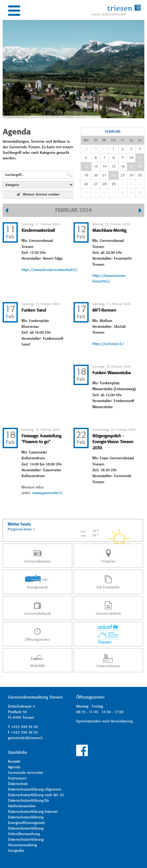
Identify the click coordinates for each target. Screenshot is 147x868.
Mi (104, 140)
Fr (123, 140)
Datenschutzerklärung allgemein (35, 790)
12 (86, 167)
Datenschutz (18, 784)
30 (96, 149)
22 (114, 175)
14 (104, 167)
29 (86, 149)
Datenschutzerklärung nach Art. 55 (36, 795)
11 (140, 158)
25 (140, 175)
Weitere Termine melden (38, 195)
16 (123, 167)
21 (104, 175)
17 (131, 167)
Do (114, 140)
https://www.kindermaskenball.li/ (49, 270)
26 (86, 184)
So (140, 140)
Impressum (17, 778)
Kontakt (14, 762)
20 (96, 175)
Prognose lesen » (21, 529)
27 (96, 184)
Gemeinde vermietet (25, 773)
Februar (113, 132)
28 (104, 184)
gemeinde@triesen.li (25, 738)
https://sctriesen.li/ (108, 344)
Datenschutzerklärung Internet (33, 812)
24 (131, 175)
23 (123, 175)
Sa (131, 140)
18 (140, 167)
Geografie (16, 851)
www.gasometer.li (47, 493)
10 (131, 158)
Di (96, 140)
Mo (86, 140)
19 (86, 175)
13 (96, 167)
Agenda (14, 767)
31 (104, 149)
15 (113, 167)
